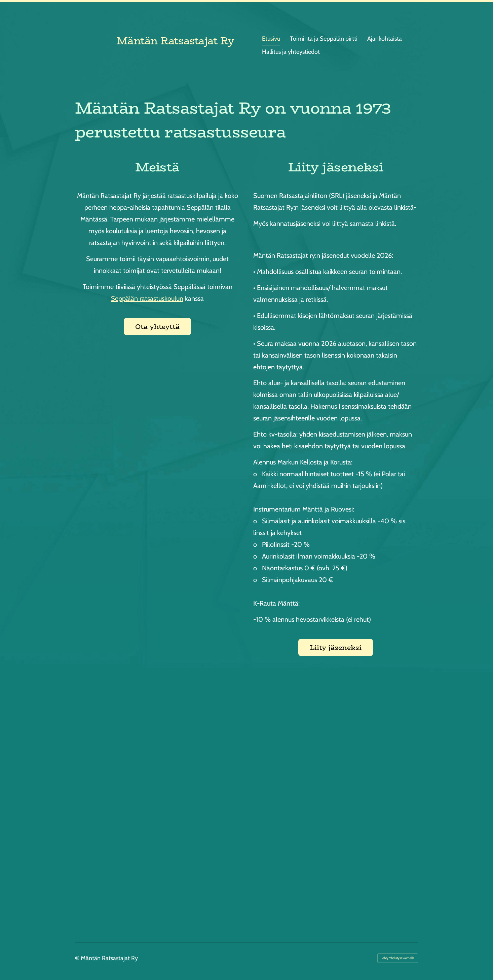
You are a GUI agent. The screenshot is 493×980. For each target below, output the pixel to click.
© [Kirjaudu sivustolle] (78, 958)
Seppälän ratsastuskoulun (147, 298)
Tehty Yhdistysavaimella (398, 958)
